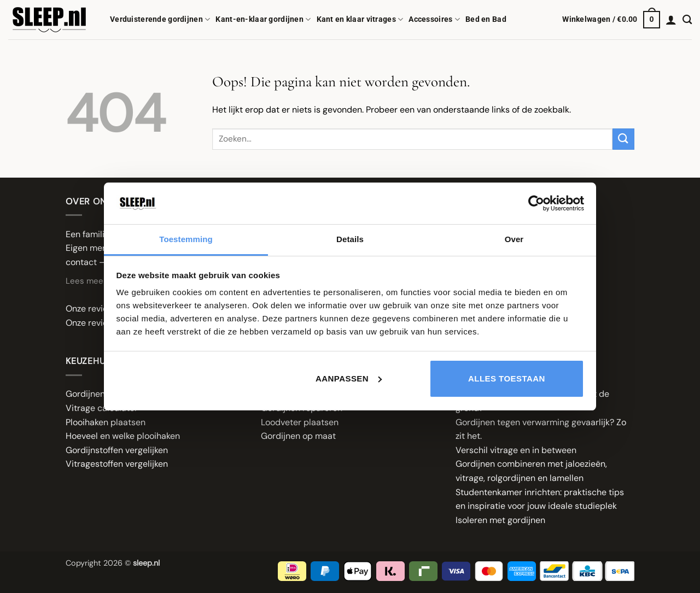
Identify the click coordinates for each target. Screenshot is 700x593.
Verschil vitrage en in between (516, 450)
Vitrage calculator (102, 408)
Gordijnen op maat (298, 436)
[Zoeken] (687, 20)
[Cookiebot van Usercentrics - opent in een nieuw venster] (536, 203)
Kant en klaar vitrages (360, 19)
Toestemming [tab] (186, 239)
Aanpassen (349, 378)
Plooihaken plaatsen (106, 422)
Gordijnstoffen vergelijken (117, 450)
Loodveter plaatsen (300, 422)
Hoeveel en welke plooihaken (123, 436)
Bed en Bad (486, 19)
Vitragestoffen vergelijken (117, 464)
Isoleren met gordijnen (500, 520)
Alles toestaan (507, 378)
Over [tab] (514, 239)
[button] (611, 20)
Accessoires (434, 19)
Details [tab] (350, 239)
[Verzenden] (623, 139)
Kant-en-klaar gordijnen (263, 19)
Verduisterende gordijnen (160, 19)
